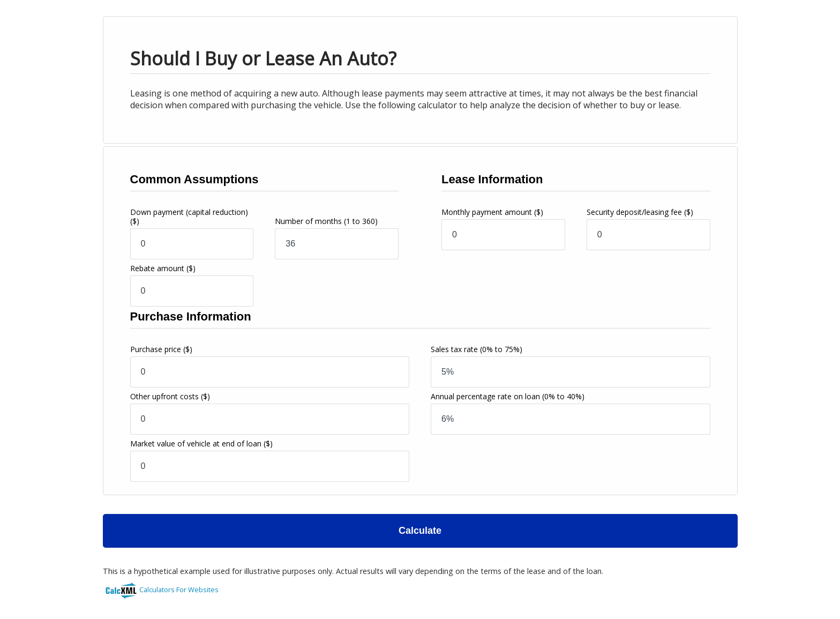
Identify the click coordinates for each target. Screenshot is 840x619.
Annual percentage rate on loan (508, 396)
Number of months (326, 221)
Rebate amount (163, 268)
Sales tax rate (477, 349)
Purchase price (161, 349)
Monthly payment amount (492, 212)
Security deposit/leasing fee (640, 212)
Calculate (420, 531)
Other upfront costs (170, 396)
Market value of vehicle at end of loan (201, 443)
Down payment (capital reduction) (189, 217)
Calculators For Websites (179, 590)
